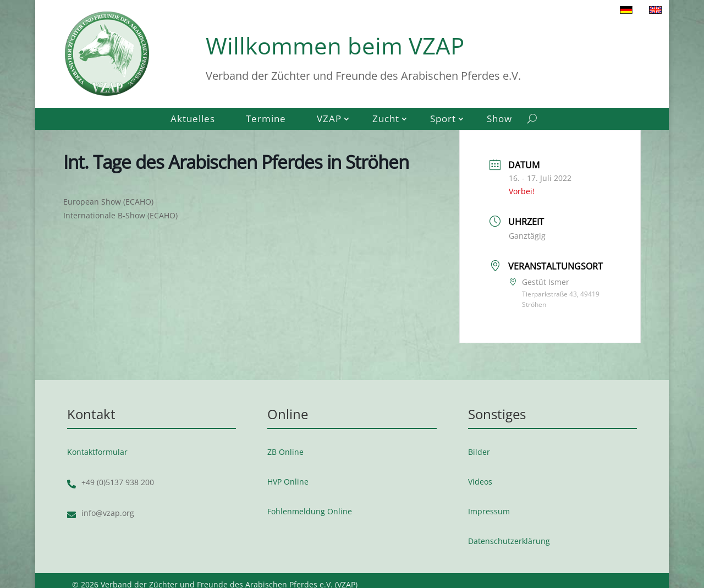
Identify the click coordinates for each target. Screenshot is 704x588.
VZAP (329, 120)
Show (499, 120)
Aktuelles (193, 120)
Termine (266, 120)
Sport (443, 120)
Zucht (386, 120)
